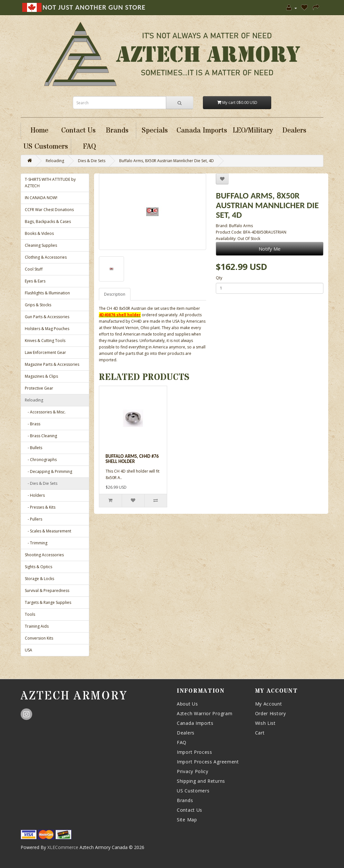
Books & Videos (39, 233)
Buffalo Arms (241, 226)
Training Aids (37, 626)
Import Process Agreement (208, 762)
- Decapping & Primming (48, 471)
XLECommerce (63, 847)
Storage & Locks (39, 579)
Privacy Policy (193, 771)
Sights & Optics (38, 567)
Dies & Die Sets (92, 161)
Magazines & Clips (41, 376)
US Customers (193, 791)
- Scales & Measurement (48, 531)
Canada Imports (195, 723)
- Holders (35, 495)
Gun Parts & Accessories (47, 317)
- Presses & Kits (40, 507)
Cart (260, 733)
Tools (30, 614)
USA (29, 650)
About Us (187, 704)
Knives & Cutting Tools (45, 341)
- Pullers (33, 519)
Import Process (195, 752)
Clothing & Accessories (46, 257)
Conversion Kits (39, 638)
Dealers (186, 733)
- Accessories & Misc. (45, 412)
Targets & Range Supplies (48, 602)
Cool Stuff (34, 269)
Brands (185, 800)
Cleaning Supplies (41, 245)
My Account (269, 704)
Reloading (55, 161)
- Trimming (36, 543)
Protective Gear (39, 388)
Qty (219, 278)
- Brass (33, 424)
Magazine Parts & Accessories (52, 364)
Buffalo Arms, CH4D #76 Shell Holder (132, 459)
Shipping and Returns (201, 781)
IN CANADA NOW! (41, 198)
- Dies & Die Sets (41, 483)
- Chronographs (41, 460)
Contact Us (190, 810)
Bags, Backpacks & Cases (48, 222)
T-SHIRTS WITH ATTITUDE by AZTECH (50, 183)
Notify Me (270, 249)
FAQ (182, 742)
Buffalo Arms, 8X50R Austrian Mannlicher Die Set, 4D (167, 161)
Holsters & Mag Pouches (47, 329)
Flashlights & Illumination (47, 293)
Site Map (187, 820)
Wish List (265, 723)
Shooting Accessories (44, 555)
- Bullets (33, 448)
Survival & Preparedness (47, 591)
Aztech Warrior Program (205, 713)
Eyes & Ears (35, 281)
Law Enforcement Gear (45, 352)
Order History (271, 713)
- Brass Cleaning (41, 436)
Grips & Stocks (38, 305)
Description (115, 294)
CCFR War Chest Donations (49, 210)
